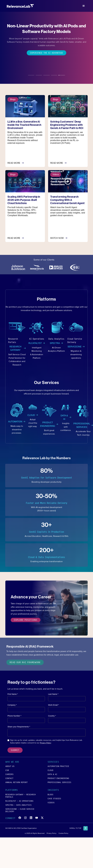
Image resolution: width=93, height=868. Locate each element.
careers (9, 774)
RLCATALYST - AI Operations (19, 801)
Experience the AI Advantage (46, 53)
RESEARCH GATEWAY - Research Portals (21, 796)
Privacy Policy (46, 743)
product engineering (58, 778)
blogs (50, 794)
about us (10, 766)
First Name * (13, 694)
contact (9, 778)
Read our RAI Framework (25, 662)
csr (7, 770)
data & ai (52, 774)
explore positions (26, 620)
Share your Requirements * (19, 727)
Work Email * (54, 705)
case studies (54, 798)
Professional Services (59, 782)
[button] (84, 6)
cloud (50, 770)
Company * (12, 705)
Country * (52, 716)
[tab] (31, 74)
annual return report (17, 782)
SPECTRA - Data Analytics (18, 805)
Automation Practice (58, 766)
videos (51, 802)
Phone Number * (14, 716)
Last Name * (53, 694)
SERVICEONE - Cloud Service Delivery (20, 810)
